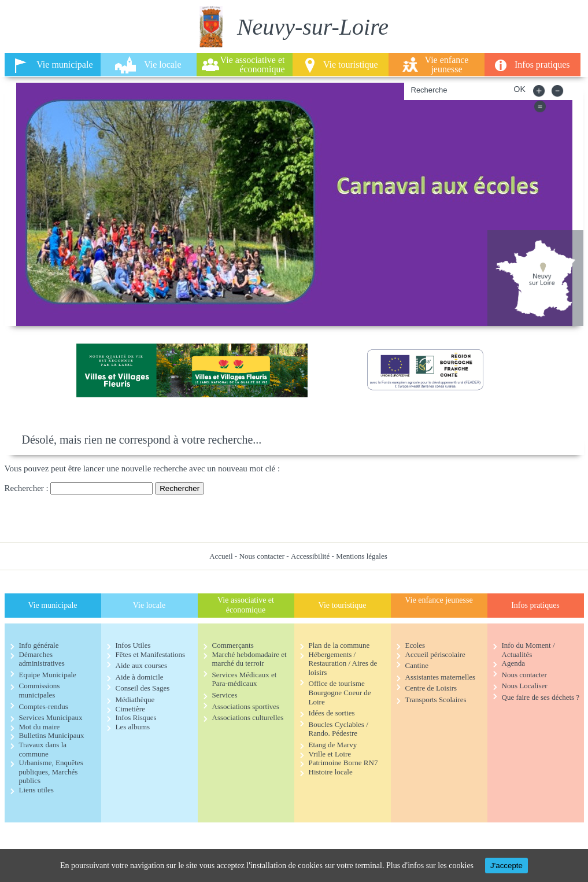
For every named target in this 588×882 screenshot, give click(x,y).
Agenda (513, 663)
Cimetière (130, 709)
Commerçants (233, 645)
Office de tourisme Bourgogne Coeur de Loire (340, 692)
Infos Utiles (133, 645)
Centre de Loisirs (431, 688)
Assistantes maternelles (441, 677)
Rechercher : (27, 488)
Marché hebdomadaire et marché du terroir (249, 659)
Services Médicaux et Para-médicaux (245, 679)
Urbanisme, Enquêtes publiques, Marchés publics (51, 772)
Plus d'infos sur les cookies (430, 866)
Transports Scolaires (436, 700)
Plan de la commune (339, 645)
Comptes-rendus (44, 706)
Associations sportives (246, 706)
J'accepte (506, 866)
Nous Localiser (525, 686)
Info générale (39, 645)
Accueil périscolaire (435, 654)
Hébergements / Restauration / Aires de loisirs (343, 663)
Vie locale (162, 64)
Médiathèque (135, 700)
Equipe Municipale (48, 675)
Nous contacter (262, 556)
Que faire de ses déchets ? (541, 697)
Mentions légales (361, 556)
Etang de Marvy (333, 745)
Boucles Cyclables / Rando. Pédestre (339, 729)
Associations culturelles (248, 717)
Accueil (221, 556)
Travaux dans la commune (43, 749)
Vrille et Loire (330, 754)
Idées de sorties (332, 713)
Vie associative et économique (253, 64)
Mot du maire (40, 727)
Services (225, 695)
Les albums (133, 727)
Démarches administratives (42, 659)
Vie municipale (64, 64)
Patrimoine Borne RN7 (343, 763)
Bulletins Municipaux (52, 735)
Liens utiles (36, 790)
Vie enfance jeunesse (447, 64)
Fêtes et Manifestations (151, 654)
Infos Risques (136, 717)
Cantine (417, 665)
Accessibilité (310, 556)
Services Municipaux (51, 717)
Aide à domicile (140, 677)
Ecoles (415, 645)
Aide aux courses (142, 665)
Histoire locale (331, 772)
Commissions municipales (40, 690)
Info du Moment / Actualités (528, 650)
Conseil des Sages (143, 688)
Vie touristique (351, 64)
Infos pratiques (542, 64)
